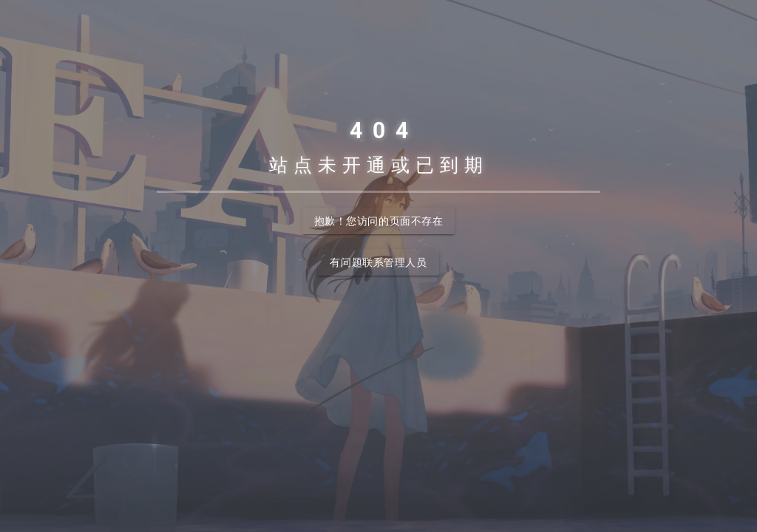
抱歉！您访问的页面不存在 (379, 221)
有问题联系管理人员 (378, 262)
